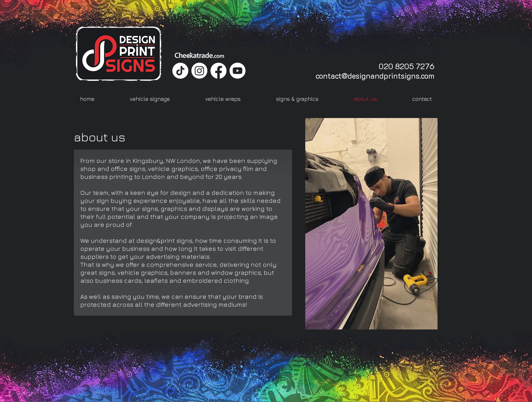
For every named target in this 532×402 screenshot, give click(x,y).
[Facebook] (218, 71)
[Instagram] (199, 71)
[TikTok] (180, 71)
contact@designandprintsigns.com (375, 76)
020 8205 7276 (407, 66)
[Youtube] (238, 71)
